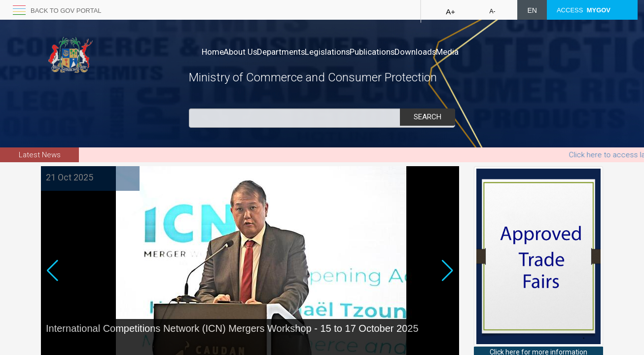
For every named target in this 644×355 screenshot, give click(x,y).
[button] (447, 288)
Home (213, 52)
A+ (450, 12)
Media (509, 52)
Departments (302, 52)
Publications (414, 52)
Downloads (467, 52)
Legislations (358, 52)
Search (428, 117)
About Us (251, 52)
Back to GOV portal (66, 11)
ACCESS (584, 10)
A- (492, 11)
